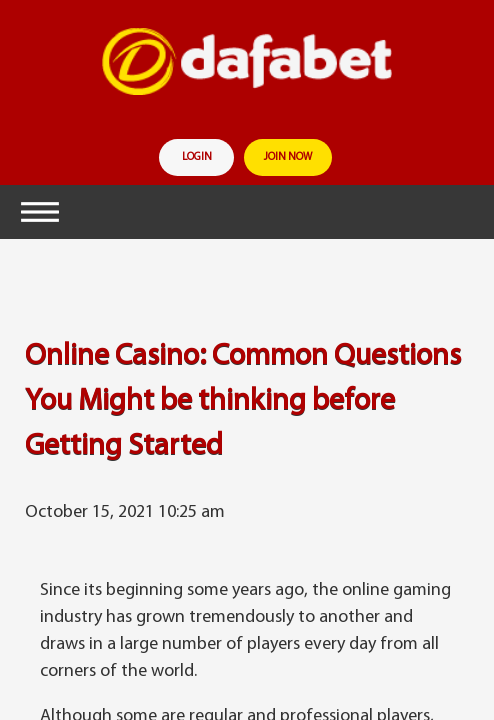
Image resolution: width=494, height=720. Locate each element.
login (197, 157)
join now (288, 157)
